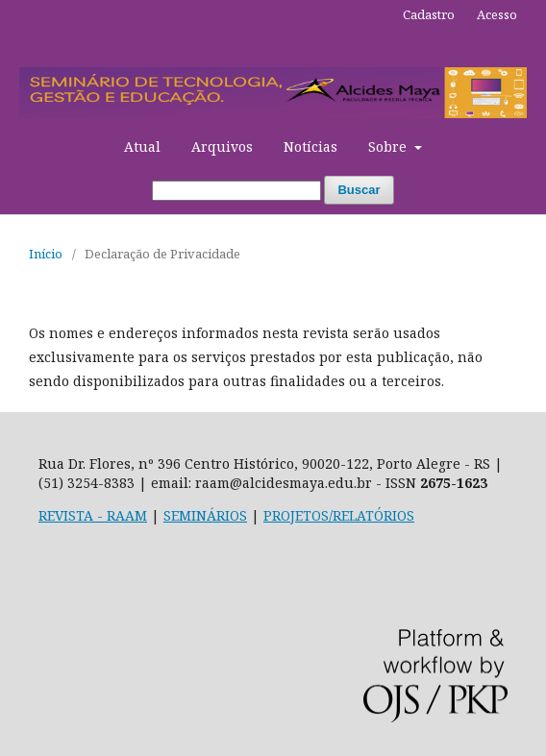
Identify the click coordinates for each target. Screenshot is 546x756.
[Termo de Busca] (236, 191)
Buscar (359, 190)
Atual (142, 146)
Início (46, 254)
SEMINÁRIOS (205, 515)
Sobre (389, 146)
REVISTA (66, 515)
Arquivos (222, 146)
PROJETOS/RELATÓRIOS (339, 515)
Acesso (497, 14)
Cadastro (429, 14)
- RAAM (120, 515)
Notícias (310, 146)
